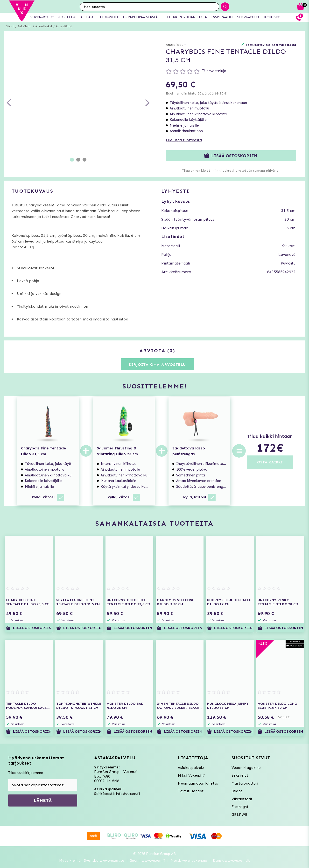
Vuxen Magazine (246, 768)
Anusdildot (64, 26)
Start (10, 26)
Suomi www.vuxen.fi (148, 861)
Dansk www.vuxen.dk (231, 861)
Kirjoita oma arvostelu (158, 364)
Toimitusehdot (191, 791)
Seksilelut (25, 26)
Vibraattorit (242, 799)
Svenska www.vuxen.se (104, 861)
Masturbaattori (245, 783)
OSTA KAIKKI (270, 462)
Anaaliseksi (44, 26)
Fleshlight (240, 807)
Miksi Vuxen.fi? (191, 775)
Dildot (237, 791)
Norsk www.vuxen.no (189, 861)
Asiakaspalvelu (191, 768)
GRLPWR (239, 815)
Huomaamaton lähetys (198, 783)
